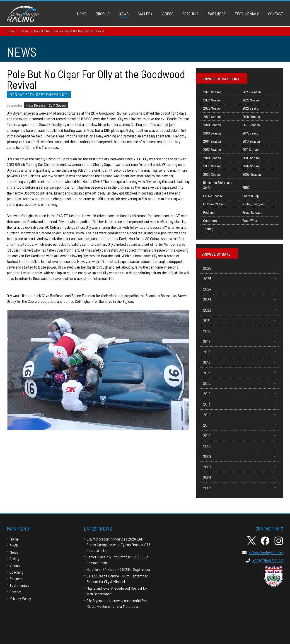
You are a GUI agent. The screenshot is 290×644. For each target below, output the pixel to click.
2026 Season (212, 92)
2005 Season (252, 174)
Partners (217, 14)
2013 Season (251, 141)
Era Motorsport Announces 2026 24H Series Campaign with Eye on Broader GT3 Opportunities (118, 545)
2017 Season (251, 125)
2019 (240, 341)
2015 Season (251, 133)
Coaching (191, 14)
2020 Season (212, 117)
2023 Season (251, 100)
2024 (240, 289)
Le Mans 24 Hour (214, 204)
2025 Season (252, 92)
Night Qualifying (254, 204)
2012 (240, 415)
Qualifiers (210, 220)
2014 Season (58, 105)
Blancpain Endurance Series (218, 185)
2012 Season (212, 149)
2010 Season (212, 158)
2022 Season (212, 108)
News (124, 14)
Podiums (209, 212)
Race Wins (250, 220)
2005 (240, 488)
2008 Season (212, 166)
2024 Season (212, 100)
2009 (240, 446)
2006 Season (212, 174)
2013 (240, 404)
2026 (240, 268)
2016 (240, 373)
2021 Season (251, 108)
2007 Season (251, 166)
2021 (240, 320)
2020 (240, 331)
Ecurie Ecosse (213, 196)
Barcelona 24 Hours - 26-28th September (118, 569)
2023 (240, 299)
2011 (240, 425)
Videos (167, 14)
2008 (240, 456)
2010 (240, 435)
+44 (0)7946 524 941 (265, 560)
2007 (240, 467)
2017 (240, 362)
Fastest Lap (251, 196)
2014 (240, 394)
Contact (276, 14)
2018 (240, 352)
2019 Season (251, 117)
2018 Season (212, 125)
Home (82, 14)
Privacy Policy (20, 598)
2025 (240, 279)
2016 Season (212, 133)
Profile (103, 14)
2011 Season (251, 149)
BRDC (246, 187)
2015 (240, 383)
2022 (240, 310)
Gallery (145, 14)
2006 (240, 477)
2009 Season (251, 158)
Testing (208, 229)
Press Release (36, 105)
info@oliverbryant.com (263, 553)
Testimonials (247, 14)
